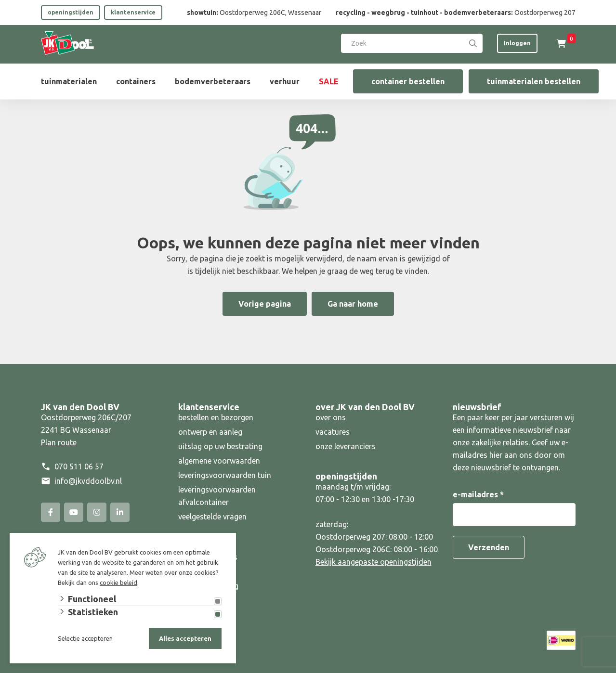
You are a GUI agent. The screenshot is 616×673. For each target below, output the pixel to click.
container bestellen (408, 81)
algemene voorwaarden (219, 461)
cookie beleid (118, 582)
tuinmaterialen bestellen (534, 81)
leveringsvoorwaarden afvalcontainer (217, 496)
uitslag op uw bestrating (220, 446)
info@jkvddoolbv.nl (88, 481)
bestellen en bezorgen (216, 417)
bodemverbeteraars (213, 81)
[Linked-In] (120, 512)
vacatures (333, 432)
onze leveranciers (346, 446)
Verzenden (489, 547)
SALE (329, 81)
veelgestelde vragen (212, 517)
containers (136, 81)
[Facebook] (51, 512)
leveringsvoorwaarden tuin (225, 475)
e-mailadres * (478, 494)
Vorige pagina (265, 304)
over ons (331, 417)
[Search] (473, 43)
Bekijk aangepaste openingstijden (374, 562)
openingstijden (71, 12)
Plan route (59, 442)
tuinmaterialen (69, 81)
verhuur (285, 81)
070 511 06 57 (79, 466)
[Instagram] (97, 512)
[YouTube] (74, 512)
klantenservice (133, 12)
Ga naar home (353, 304)
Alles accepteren (185, 638)
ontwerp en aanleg (210, 432)
